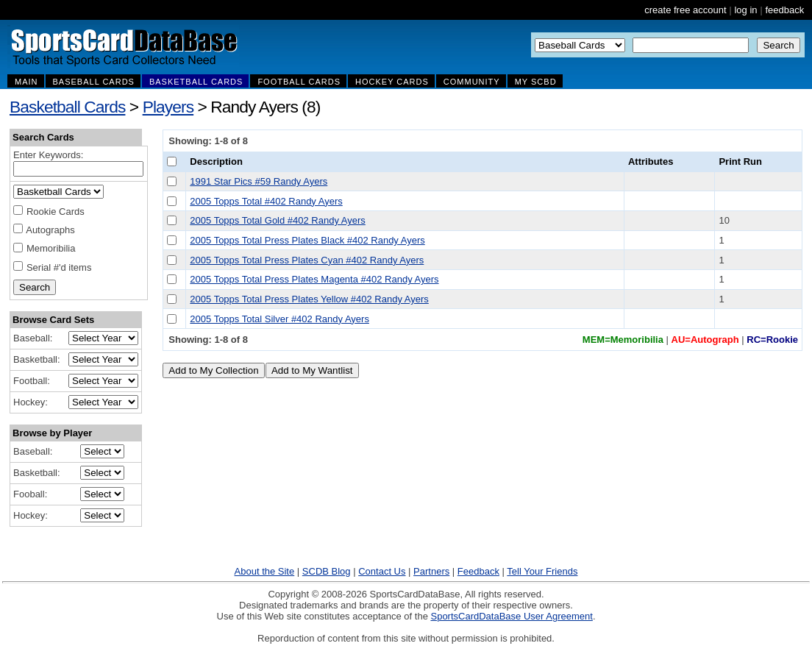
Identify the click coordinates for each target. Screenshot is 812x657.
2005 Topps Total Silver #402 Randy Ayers (279, 319)
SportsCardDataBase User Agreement (511, 616)
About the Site (265, 571)
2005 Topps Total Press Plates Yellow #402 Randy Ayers (309, 299)
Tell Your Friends (542, 571)
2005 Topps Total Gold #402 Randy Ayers (278, 220)
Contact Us (382, 571)
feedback (784, 10)
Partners (431, 571)
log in (745, 10)
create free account (685, 10)
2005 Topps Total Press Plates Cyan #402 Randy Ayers (307, 260)
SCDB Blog (327, 571)
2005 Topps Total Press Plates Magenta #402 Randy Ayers (314, 279)
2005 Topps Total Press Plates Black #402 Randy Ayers (307, 240)
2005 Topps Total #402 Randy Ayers (266, 201)
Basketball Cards (67, 107)
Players (168, 107)
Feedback (478, 571)
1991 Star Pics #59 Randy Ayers (259, 181)
